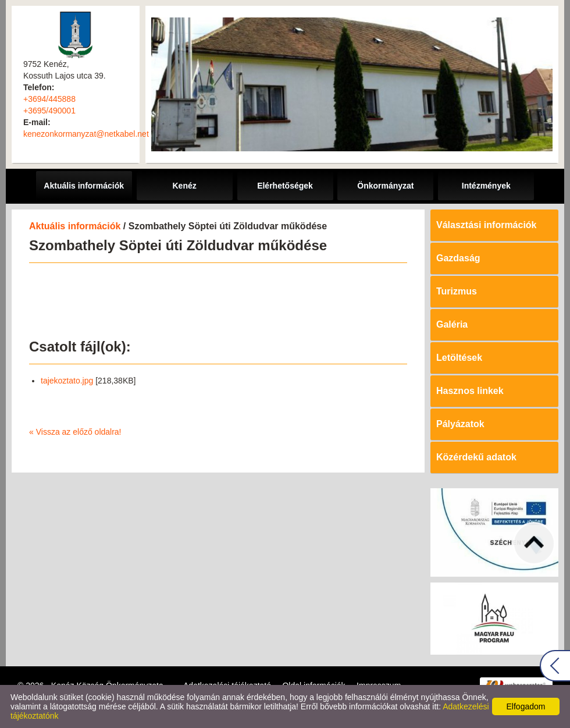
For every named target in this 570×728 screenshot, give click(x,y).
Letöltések (459, 358)
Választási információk (487, 225)
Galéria (452, 324)
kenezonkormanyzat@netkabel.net (86, 134)
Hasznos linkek (470, 391)
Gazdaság (458, 258)
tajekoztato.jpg (67, 381)
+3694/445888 (49, 99)
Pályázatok (460, 424)
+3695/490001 (49, 111)
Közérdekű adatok (476, 457)
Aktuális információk (75, 226)
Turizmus (457, 291)
